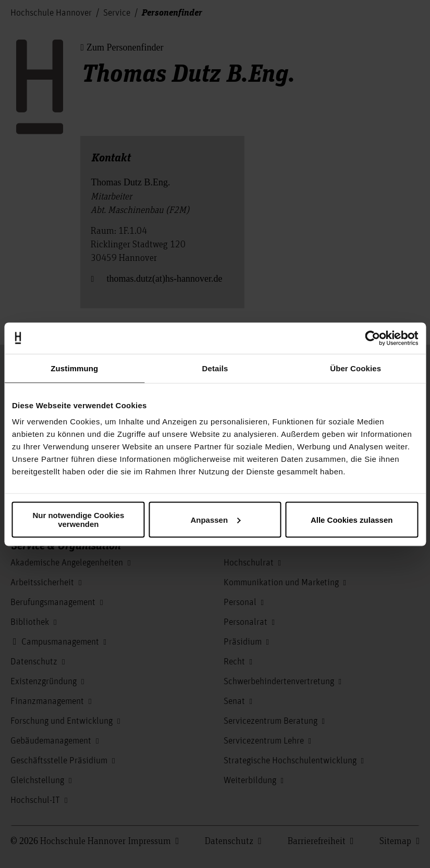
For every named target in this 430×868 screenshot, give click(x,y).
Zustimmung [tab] (74, 368)
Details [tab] (215, 368)
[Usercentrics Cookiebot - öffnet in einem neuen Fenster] (372, 338)
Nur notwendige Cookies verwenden (78, 520)
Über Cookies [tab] (355, 368)
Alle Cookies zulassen (352, 519)
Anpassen (215, 519)
